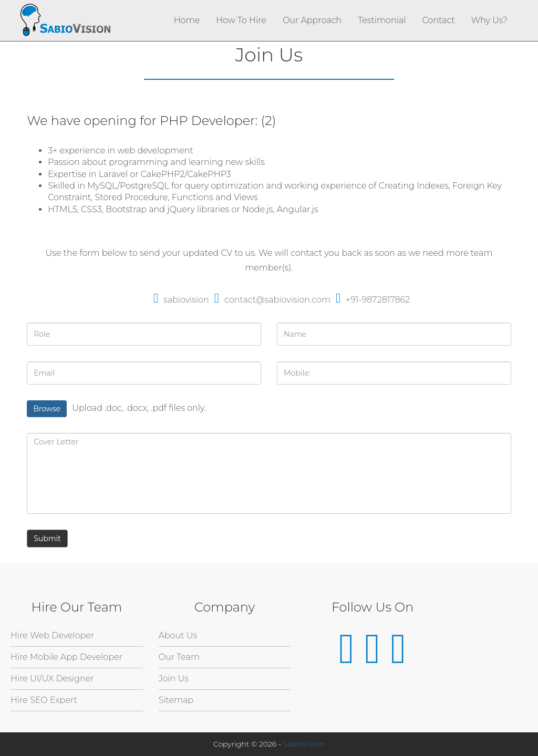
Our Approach (312, 20)
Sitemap (176, 700)
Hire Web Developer (52, 635)
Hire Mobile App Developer (66, 657)
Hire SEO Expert (44, 700)
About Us (178, 635)
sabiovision (181, 300)
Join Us (174, 679)
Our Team (179, 657)
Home (187, 20)
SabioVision (304, 744)
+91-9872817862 (373, 300)
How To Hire (241, 20)
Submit (47, 538)
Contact (438, 20)
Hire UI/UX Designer (52, 679)
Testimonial (382, 20)
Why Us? (489, 20)
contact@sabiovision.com (272, 300)
